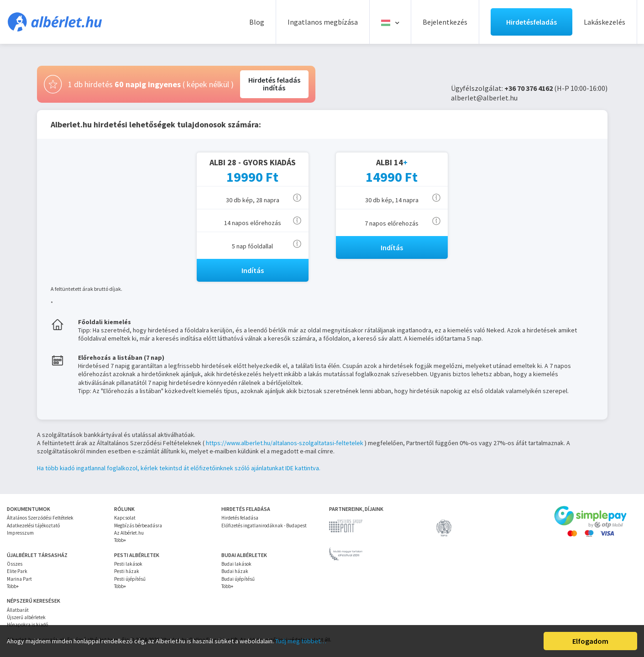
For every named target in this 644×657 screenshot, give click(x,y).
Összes (15, 564)
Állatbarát (18, 610)
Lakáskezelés (605, 22)
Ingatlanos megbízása (323, 22)
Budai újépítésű (238, 579)
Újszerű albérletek (26, 617)
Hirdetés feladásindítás (274, 84)
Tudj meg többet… (301, 641)
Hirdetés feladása (240, 518)
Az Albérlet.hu (129, 533)
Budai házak (235, 571)
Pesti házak (127, 571)
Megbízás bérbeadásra (138, 526)
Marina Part (19, 579)
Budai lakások (236, 564)
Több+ (120, 540)
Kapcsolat (125, 518)
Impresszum (20, 533)
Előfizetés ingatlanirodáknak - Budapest (264, 526)
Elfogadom (590, 641)
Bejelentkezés (445, 22)
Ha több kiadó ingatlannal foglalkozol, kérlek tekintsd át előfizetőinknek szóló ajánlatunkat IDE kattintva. (179, 468)
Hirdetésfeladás (531, 22)
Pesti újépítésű (130, 579)
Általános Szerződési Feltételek (40, 518)
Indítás (253, 270)
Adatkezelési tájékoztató (33, 526)
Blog (257, 22)
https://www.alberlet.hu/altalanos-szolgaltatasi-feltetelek (285, 443)
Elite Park (17, 571)
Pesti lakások (128, 564)
